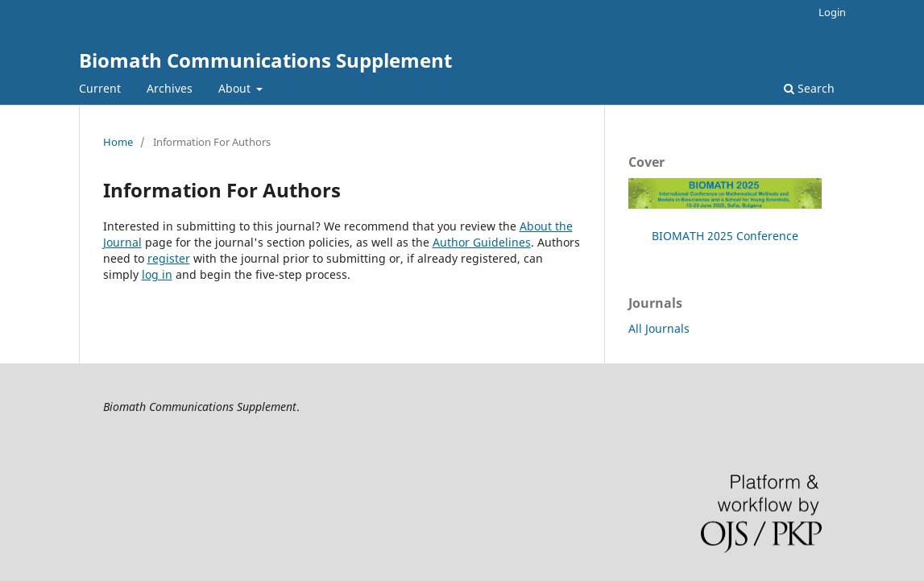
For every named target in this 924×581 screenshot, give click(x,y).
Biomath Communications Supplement (265, 60)
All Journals (659, 328)
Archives (170, 88)
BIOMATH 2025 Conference (725, 236)
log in (157, 274)
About (236, 88)
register (169, 258)
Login (832, 12)
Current (100, 88)
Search (809, 88)
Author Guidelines (482, 242)
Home (118, 142)
